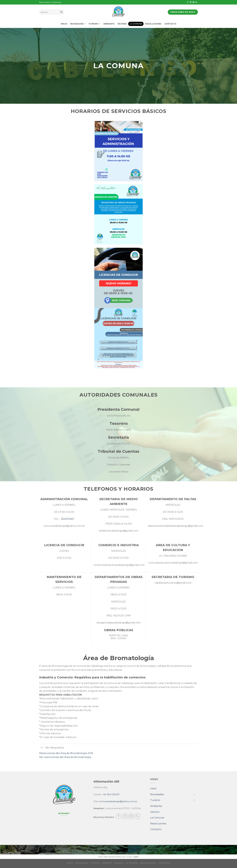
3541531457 (68, 519)
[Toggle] (42, 748)
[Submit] (61, 12)
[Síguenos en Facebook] (188, 2)
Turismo (94, 24)
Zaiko (136, 857)
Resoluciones (153, 24)
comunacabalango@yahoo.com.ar (118, 801)
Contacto (170, 24)
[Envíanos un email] (193, 2)
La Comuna (136, 24)
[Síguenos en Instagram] (191, 2)
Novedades (78, 24)
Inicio (64, 24)
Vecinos (122, 24)
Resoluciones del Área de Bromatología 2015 (66, 753)
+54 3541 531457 (111, 794)
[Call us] (196, 2)
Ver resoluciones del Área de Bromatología (65, 757)
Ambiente (109, 24)
